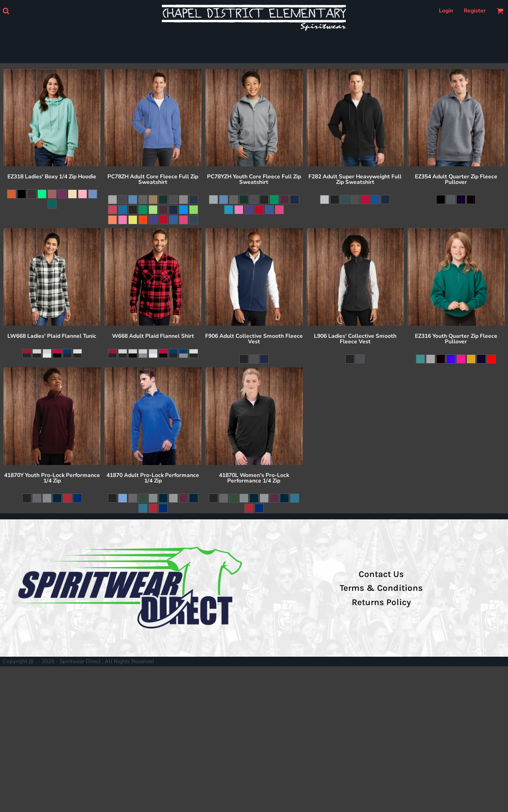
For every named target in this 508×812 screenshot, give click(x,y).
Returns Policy (381, 602)
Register (475, 11)
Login (446, 11)
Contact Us (381, 574)
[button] (6, 11)
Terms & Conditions (381, 588)
